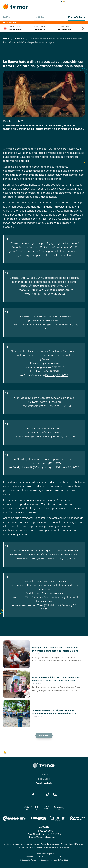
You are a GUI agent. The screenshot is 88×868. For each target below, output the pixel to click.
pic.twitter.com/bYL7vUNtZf (44, 320)
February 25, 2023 (53, 294)
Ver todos (44, 736)
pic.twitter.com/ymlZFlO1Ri (44, 371)
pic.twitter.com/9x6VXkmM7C (44, 433)
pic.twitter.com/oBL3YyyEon (44, 402)
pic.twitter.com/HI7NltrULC (64, 554)
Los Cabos (39, 17)
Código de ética (11, 844)
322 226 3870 (46, 831)
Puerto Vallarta (77, 17)
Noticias (19, 39)
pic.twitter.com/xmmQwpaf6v (50, 286)
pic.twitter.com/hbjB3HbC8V (44, 463)
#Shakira (65, 316)
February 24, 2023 (59, 406)
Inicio (6, 39)
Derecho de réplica (30, 844)
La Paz (7, 17)
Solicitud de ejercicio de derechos (53, 848)
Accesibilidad (67, 844)
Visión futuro (15, 30)
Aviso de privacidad (50, 844)
